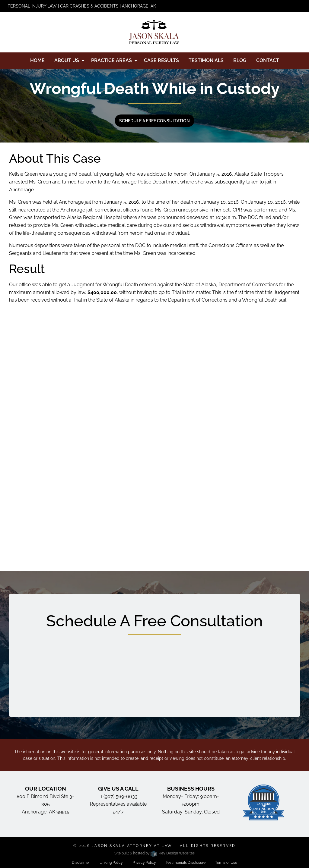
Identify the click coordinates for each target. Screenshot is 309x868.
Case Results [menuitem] (161, 60)
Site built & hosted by (154, 853)
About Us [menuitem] (67, 60)
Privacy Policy (144, 863)
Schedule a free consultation (154, 121)
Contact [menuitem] (268, 60)
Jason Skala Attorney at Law (132, 846)
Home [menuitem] (37, 60)
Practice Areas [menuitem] (111, 60)
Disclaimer (81, 863)
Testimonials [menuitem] (206, 60)
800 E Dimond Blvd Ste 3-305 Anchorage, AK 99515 (45, 804)
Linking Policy (111, 863)
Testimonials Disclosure (186, 863)
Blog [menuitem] (240, 60)
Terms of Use (226, 863)
